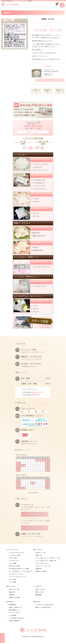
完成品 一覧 (39, 559)
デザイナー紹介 (13, 562)
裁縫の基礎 (38, 599)
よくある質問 (12, 619)
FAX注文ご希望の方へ (15, 625)
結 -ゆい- (36, 248)
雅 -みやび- (36, 234)
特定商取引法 (12, 609)
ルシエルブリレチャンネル (16, 578)
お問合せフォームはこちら (33, 133)
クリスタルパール (39, 181)
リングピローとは (14, 565)
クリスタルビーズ (39, 184)
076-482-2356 (33, 127)
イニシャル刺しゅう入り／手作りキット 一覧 (48, 562)
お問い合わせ (37, 606)
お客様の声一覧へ (48, 92)
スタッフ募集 (12, 586)
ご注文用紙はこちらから (29, 367)
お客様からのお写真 (41, 575)
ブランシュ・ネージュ (40, 171)
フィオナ (36, 200)
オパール (36, 310)
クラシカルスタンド (40, 287)
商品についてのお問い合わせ (43, 611)
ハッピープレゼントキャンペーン (18, 581)
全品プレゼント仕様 (14, 570)
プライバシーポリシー (15, 617)
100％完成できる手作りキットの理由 (19, 573)
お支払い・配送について (15, 611)
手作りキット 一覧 (40, 557)
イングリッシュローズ (40, 165)
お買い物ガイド (11, 606)
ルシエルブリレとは (12, 554)
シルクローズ (37, 168)
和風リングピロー (11, 590)
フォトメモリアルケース (41, 268)
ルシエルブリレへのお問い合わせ (44, 609)
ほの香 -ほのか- (38, 251)
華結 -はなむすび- (39, 237)
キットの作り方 (37, 590)
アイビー (36, 313)
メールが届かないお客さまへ (17, 622)
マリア (35, 307)
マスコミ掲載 (12, 567)
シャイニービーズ (39, 190)
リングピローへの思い (15, 559)
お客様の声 (38, 573)
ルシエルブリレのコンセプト (17, 557)
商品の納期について (14, 614)
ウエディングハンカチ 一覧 (43, 570)
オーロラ (36, 203)
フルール (36, 214)
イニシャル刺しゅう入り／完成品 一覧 (46, 565)
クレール (36, 217)
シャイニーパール (39, 187)
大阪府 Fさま (37, 92)
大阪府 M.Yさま (59, 92)
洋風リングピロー (38, 554)
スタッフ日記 (12, 583)
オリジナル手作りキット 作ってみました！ (21, 575)
